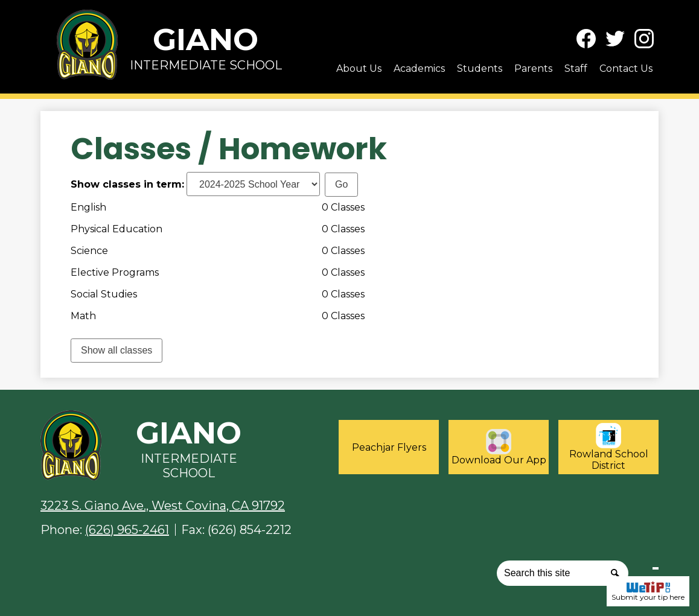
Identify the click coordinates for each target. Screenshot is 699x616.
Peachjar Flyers (389, 447)
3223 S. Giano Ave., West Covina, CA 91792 (163, 506)
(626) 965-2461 (127, 530)
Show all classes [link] (116, 350)
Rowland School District (609, 447)
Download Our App (499, 447)
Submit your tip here (648, 591)
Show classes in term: (127, 184)
